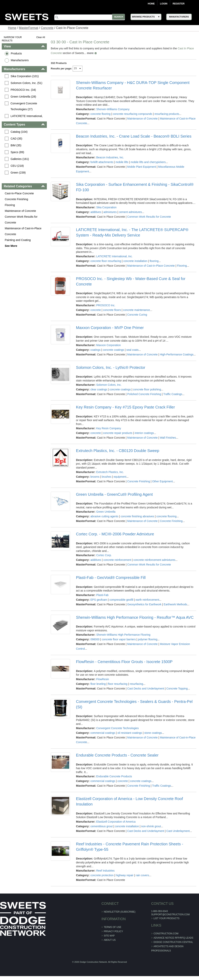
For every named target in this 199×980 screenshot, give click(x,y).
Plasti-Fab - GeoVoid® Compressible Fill (111, 578)
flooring (154, 261)
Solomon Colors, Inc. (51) (27, 83)
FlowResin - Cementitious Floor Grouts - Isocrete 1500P (124, 662)
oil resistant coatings (130, 733)
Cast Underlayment (178, 831)
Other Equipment (162, 481)
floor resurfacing (118, 684)
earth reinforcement (147, 600)
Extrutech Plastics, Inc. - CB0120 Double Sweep (118, 451)
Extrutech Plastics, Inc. (110, 472)
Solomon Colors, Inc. (109, 385)
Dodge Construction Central (173, 942)
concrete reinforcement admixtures (154, 560)
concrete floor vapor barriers (119, 639)
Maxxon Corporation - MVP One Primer (110, 328)
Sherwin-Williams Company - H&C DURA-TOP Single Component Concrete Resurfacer (133, 85)
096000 (95, 639)
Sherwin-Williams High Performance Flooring (123, 635)
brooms (95, 477)
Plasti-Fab (102, 595)
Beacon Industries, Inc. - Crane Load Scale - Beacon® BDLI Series (134, 136)
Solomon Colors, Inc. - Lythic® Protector (111, 367)
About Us (110, 940)
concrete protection (102, 875)
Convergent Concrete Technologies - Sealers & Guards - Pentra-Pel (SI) (134, 704)
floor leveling (98, 684)
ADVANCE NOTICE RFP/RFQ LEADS (173, 938)
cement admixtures (130, 212)
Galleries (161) (20, 159)
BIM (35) (16, 145)
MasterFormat (29, 28)
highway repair (125, 875)
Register (178, 4)
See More (11, 246)
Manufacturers (20, 60)
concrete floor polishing (147, 389)
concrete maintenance (137, 310)
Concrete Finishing (17, 199)
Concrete (47, 28)
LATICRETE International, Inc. (114, 256)
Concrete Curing (137, 315)
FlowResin (103, 679)
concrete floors (112, 310)
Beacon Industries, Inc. (110, 157)
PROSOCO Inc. (106, 305)
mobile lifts (122, 162)
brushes (107, 477)
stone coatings (153, 733)
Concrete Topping (177, 689)
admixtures (110, 212)
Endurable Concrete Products (114, 776)
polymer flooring (148, 639)
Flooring (10, 205)
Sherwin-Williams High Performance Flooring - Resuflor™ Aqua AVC (135, 617)
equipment (120, 477)
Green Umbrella (106, 512)
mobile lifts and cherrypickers (148, 162)
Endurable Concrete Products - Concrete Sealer (117, 755)
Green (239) (18, 173)
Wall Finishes (168, 438)
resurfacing (136, 684)
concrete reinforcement (117, 560)
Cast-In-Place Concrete (19, 193)
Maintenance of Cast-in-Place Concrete (23, 231)
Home (151, 4)
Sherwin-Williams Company (113, 109)
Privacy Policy (113, 931)
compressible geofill (121, 600)
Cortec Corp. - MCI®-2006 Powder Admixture (115, 534)
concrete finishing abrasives (137, 516)
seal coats (132, 350)
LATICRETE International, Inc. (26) (27, 119)
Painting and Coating (18, 240)
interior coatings (144, 433)
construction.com (166, 934)
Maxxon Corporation (108, 345)
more (90, 53)
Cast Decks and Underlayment (146, 689)
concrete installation (135, 261)
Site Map (109, 936)
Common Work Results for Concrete (21, 220)
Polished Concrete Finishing (144, 394)
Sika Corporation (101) (25, 76)
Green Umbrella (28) (23, 97)
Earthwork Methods (175, 604)
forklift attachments (102, 162)
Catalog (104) (19, 132)
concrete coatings (113, 350)
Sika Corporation (106, 207)
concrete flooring (100, 114)
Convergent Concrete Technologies (117, 728)
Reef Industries (105, 871)
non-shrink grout (151, 826)
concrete (96, 310)
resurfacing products (167, 114)
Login (164, 4)
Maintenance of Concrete (21, 211)
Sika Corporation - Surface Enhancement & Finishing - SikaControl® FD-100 (135, 187)
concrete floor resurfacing (106, 261)
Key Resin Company (109, 428)
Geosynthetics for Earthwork (144, 604)
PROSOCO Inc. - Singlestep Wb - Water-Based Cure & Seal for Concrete (131, 281)
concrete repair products (118, 433)
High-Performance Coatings (177, 354)
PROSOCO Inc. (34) (23, 90)
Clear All (41, 37)
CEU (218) (17, 166)
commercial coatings (103, 733)
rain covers (142, 875)
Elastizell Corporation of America (116, 822)
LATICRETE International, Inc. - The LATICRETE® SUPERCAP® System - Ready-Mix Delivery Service (132, 232)
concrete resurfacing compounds (132, 114)
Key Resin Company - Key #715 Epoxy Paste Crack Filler (125, 407)
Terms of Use (113, 927)
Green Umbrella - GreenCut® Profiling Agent (114, 494)
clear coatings (99, 389)
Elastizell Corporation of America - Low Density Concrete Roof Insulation (129, 801)
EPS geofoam (99, 600)
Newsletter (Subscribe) (120, 912)
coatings (95, 350)
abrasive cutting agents (104, 516)
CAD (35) (17, 139)
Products (16, 53)
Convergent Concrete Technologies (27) (24, 106)
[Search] (91, 17)
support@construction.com (170, 915)
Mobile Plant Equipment (142, 167)
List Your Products (167, 918)
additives (96, 212)
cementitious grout (101, 826)
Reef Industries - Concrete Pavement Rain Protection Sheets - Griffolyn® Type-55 (130, 847)
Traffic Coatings (173, 394)
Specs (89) (17, 152)
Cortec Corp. (104, 555)
